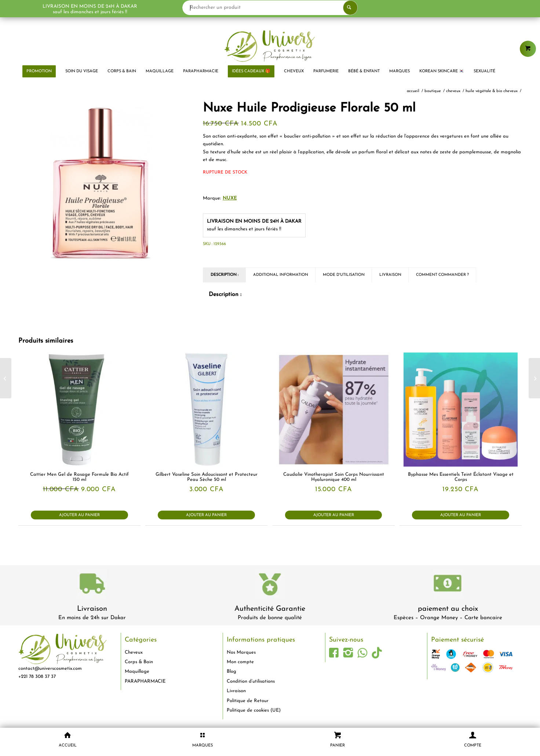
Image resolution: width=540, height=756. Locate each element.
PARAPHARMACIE (145, 681)
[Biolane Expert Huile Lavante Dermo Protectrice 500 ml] (6, 378)
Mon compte (240, 662)
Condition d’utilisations (251, 681)
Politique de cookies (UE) (254, 710)
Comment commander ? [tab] (442, 275)
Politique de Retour (248, 701)
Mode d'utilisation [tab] (344, 275)
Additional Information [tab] (281, 275)
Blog (231, 671)
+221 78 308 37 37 (37, 677)
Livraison (92, 609)
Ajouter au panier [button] (79, 515)
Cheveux (134, 652)
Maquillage (137, 671)
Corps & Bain (139, 662)
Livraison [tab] (390, 275)
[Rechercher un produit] (270, 8)
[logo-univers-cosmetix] (270, 46)
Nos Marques (241, 652)
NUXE (230, 198)
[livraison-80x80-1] (92, 585)
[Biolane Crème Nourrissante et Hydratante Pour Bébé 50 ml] (534, 378)
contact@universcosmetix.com (50, 669)
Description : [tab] (225, 275)
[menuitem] (39, 72)
